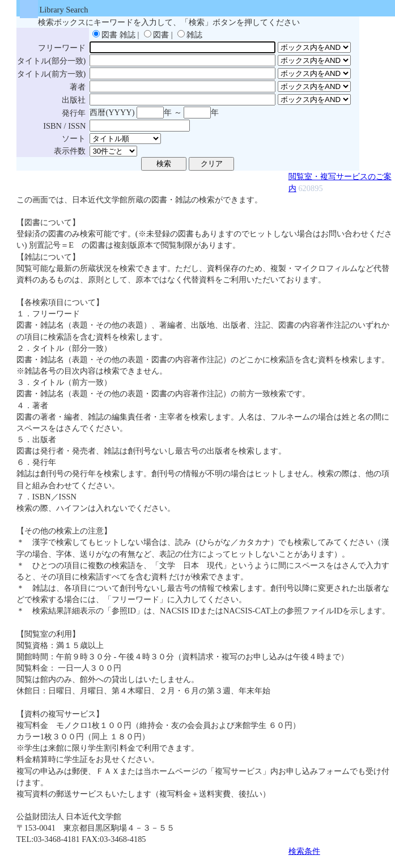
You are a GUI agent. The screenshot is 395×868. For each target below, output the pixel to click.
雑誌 (194, 35)
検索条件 (304, 851)
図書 (161, 35)
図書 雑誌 (118, 35)
